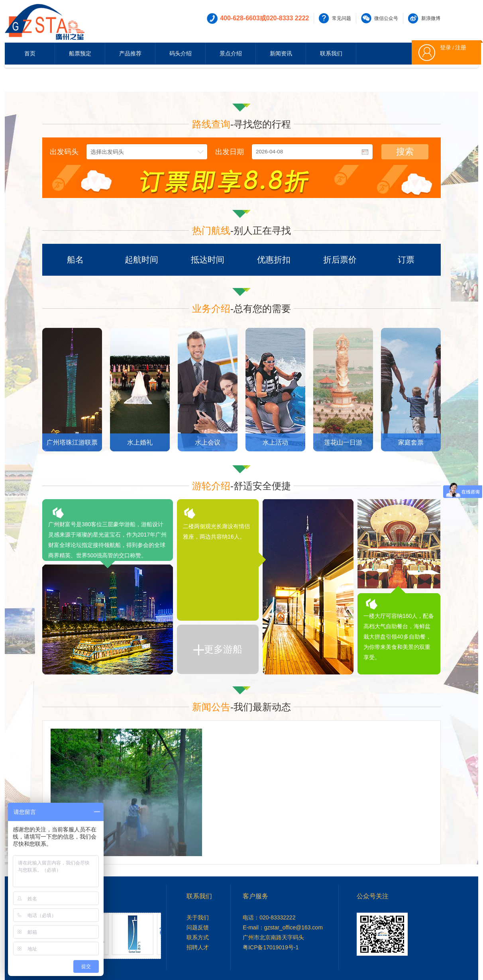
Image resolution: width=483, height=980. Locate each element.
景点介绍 (231, 53)
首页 (30, 53)
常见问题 (342, 18)
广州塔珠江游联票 (72, 442)
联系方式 (198, 937)
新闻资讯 (281, 53)
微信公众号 (386, 18)
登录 (446, 47)
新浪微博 (431, 18)
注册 (461, 47)
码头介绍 (181, 53)
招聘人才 (198, 947)
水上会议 (208, 442)
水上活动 (275, 442)
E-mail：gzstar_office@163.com (283, 927)
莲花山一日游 (343, 442)
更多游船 (218, 650)
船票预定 (80, 53)
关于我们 (198, 917)
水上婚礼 (140, 442)
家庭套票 (411, 442)
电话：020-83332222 (269, 917)
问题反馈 (198, 927)
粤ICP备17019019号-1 (271, 947)
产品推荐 (130, 53)
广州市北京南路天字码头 (273, 937)
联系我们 (331, 53)
